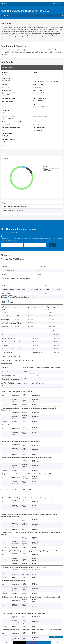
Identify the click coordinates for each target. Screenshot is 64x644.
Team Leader (6, 78)
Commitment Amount (9, 116)
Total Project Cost (8, 98)
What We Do (4, 3)
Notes (4, 145)
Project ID (5, 72)
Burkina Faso (6, 87)
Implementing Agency (40, 98)
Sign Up (53, 245)
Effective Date (37, 90)
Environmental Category (40, 116)
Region (35, 104)
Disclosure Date (38, 85)
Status (35, 72)
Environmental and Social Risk (12, 122)
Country (5, 85)
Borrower (36, 78)
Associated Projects (9, 139)
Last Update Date (8, 133)
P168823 (5, 142)
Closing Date (37, 122)
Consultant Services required (11, 128)
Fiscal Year (6, 110)
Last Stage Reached (39, 128)
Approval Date (7, 90)
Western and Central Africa (40, 106)
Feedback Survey (56, 637)
